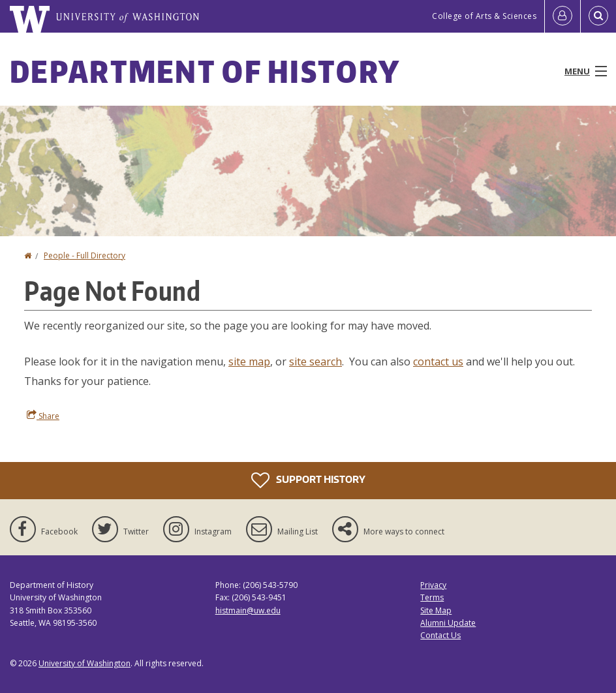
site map (249, 362)
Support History (308, 480)
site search (316, 362)
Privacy (433, 585)
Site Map (436, 610)
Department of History (205, 71)
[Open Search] (598, 16)
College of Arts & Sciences (484, 16)
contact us (438, 362)
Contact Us (440, 635)
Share (43, 416)
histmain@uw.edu (248, 610)
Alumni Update (448, 623)
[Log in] (562, 16)
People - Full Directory (85, 255)
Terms (432, 597)
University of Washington (85, 663)
